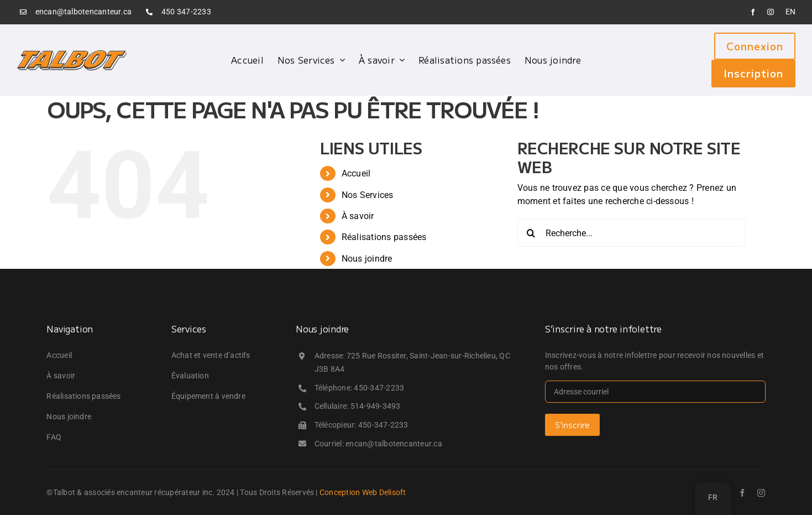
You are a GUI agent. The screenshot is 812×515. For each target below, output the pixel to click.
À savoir (358, 216)
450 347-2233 (186, 12)
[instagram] (771, 12)
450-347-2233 (379, 388)
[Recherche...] (632, 233)
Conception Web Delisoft (363, 492)
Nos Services (368, 195)
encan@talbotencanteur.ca (84, 12)
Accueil (356, 173)
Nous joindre (367, 259)
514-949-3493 (376, 406)
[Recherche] (531, 233)
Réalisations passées (384, 237)
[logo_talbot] (72, 53)
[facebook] (753, 12)
